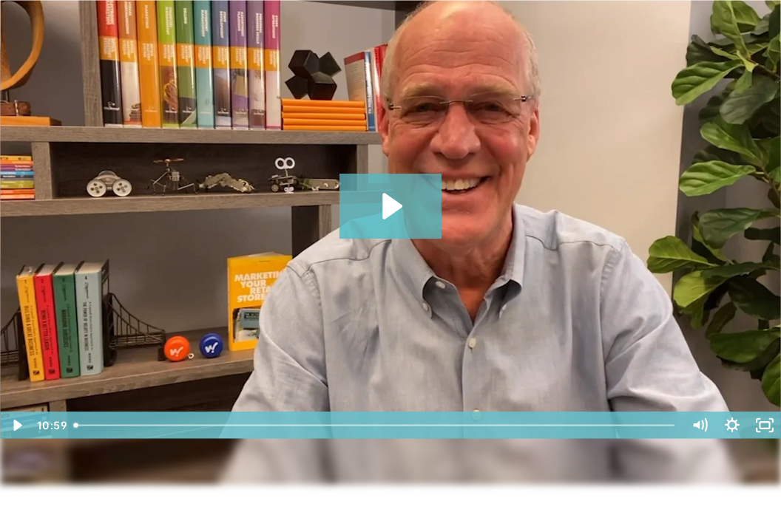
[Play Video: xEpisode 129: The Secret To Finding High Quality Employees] (390, 206)
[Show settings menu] (732, 425)
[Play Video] (16, 425)
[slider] (376, 425)
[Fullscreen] (765, 425)
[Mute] (700, 425)
